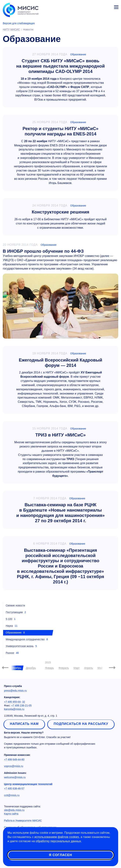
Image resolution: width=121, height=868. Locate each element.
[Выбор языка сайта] (99, 6)
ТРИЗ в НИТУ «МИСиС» (61, 435)
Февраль (64, 668)
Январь (49, 668)
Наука (9, 626)
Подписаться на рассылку (81, 724)
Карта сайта (11, 814)
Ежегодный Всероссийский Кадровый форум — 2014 (61, 363)
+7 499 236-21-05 (22, 705)
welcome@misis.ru (15, 777)
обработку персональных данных (58, 841)
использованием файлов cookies (57, 837)
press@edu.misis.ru (15, 691)
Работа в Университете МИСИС (23, 821)
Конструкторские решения (60, 212)
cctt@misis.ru (12, 795)
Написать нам (24, 724)
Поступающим (14, 612)
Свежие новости (15, 605)
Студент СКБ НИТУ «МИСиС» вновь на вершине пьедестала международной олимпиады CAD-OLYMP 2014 (61, 66)
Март (77, 668)
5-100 (9, 619)
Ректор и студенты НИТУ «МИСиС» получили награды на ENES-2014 (60, 131)
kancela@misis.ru (14, 709)
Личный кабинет (107, 7)
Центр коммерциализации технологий (28, 784)
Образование (78, 54)
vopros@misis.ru (14, 766)
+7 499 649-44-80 (14, 760)
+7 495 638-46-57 (14, 788)
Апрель (89, 668)
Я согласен (60, 855)
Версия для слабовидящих (19, 23)
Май (100, 668)
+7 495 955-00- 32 (15, 702)
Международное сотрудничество (25, 639)
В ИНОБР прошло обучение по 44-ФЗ (43, 251)
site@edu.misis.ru (14, 810)
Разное (10, 653)
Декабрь (31, 668)
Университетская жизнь (20, 646)
